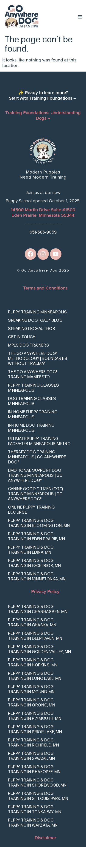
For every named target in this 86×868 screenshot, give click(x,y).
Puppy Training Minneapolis (37, 333)
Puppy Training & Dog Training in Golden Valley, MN (39, 671)
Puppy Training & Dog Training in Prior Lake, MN (35, 751)
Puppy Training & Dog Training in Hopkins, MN (33, 684)
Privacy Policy (45, 613)
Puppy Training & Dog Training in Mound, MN (31, 711)
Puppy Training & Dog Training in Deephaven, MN (35, 657)
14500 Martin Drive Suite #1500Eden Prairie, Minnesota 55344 (43, 234)
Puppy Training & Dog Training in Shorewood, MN (37, 804)
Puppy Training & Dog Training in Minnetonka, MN (37, 598)
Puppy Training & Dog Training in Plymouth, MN (35, 737)
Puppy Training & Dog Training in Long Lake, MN (35, 697)
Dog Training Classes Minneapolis (32, 422)
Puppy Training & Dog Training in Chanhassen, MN (38, 631)
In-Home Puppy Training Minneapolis (33, 436)
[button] (80, 17)
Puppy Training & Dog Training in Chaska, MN (32, 644)
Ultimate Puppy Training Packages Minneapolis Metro (39, 462)
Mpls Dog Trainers (29, 366)
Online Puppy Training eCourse (31, 531)
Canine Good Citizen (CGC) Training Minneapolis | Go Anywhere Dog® (36, 515)
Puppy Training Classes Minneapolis (33, 409)
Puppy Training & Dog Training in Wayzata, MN (33, 844)
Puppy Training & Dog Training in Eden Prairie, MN (37, 558)
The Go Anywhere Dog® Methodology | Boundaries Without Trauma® (38, 380)
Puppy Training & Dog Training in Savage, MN (31, 777)
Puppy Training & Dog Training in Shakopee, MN (34, 791)
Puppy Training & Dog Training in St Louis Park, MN (38, 817)
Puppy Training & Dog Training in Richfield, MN (34, 764)
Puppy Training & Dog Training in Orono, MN (32, 724)
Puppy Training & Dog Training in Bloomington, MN (39, 544)
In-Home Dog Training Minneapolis (31, 449)
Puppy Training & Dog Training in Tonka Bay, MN (35, 831)
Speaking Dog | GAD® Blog (35, 342)
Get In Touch (22, 358)
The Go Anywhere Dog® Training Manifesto (33, 396)
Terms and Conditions (45, 309)
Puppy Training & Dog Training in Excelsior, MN (35, 584)
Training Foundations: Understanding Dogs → (43, 137)
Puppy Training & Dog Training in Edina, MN (31, 571)
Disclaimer (45, 859)
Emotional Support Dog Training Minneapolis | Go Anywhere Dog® (35, 497)
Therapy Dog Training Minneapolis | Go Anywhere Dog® (37, 478)
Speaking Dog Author (32, 350)
